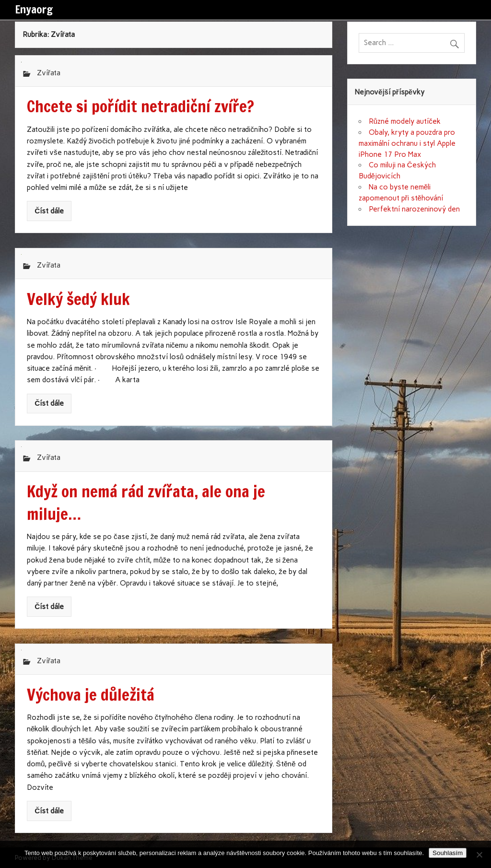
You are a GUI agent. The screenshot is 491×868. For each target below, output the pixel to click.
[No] (479, 855)
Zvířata (49, 73)
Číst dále (49, 211)
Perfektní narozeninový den (414, 209)
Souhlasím (448, 853)
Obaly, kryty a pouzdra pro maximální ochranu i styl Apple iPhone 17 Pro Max (407, 143)
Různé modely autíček (405, 121)
